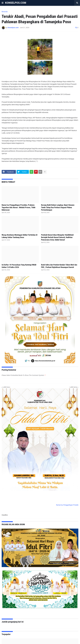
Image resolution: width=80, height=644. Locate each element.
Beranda (5, 12)
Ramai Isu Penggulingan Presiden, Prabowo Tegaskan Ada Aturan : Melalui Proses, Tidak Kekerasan (18, 207)
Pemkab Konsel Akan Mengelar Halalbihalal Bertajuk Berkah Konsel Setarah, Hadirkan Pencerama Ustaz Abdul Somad (57, 237)
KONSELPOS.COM (16, 3)
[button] (3, 3)
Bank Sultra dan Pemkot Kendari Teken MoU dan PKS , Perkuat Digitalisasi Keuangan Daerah (59, 266)
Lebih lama (73, 387)
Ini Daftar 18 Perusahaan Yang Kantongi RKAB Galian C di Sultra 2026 (19, 266)
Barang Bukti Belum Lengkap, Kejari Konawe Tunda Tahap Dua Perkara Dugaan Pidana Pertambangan (58, 207)
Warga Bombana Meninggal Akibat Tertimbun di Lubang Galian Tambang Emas (19, 236)
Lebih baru (6, 387)
